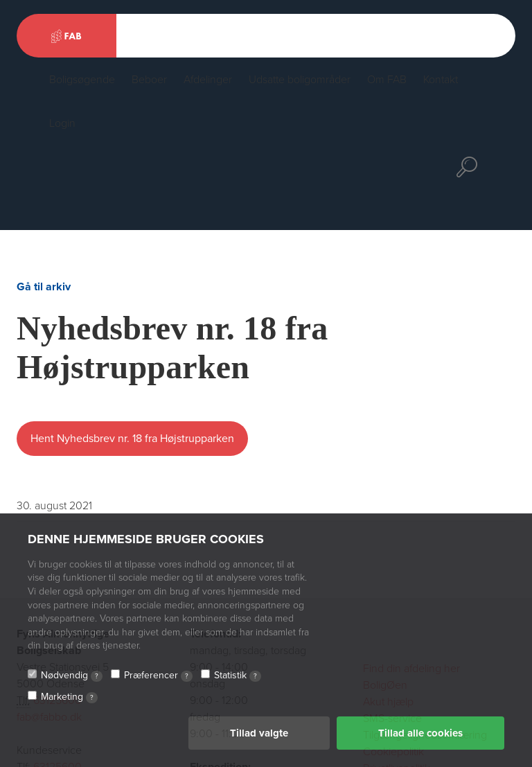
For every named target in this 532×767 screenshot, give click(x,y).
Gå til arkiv (44, 287)
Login (62, 123)
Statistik (238, 676)
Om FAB (387, 80)
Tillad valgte (259, 733)
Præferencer (158, 676)
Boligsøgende (82, 80)
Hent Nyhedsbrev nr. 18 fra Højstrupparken (132, 439)
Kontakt (441, 80)
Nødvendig (72, 676)
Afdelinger (208, 80)
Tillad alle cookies (420, 733)
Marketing (69, 697)
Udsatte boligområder (300, 80)
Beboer (149, 80)
